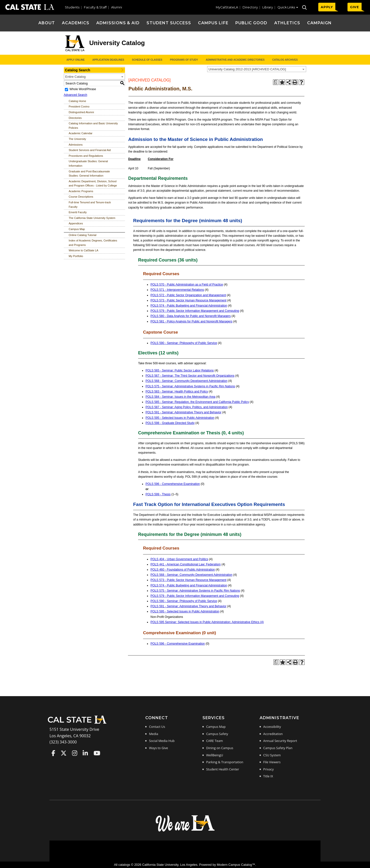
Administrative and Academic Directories (235, 60)
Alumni (117, 7)
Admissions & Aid (118, 23)
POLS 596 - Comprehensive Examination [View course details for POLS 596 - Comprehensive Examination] (173, 484)
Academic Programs (81, 191)
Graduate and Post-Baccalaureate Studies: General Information (89, 174)
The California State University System (92, 218)
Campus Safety (217, 734)
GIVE (355, 7)
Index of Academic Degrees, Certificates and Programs (93, 243)
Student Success (169, 23)
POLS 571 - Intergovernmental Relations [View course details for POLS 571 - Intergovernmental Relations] (177, 290)
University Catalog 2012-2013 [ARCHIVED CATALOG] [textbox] (247, 69)
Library (268, 7)
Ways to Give (158, 748)
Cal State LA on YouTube (97, 753)
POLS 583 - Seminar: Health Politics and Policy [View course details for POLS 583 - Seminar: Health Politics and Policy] (177, 392)
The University (77, 139)
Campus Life (213, 23)
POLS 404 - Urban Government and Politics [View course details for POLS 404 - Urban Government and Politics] (179, 559)
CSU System (272, 755)
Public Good (251, 23)
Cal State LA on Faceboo (53, 753)
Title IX (268, 776)
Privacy (269, 769)
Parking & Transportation (225, 762)
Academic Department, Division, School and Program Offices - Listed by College (93, 184)
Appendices (76, 223)
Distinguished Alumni (81, 112)
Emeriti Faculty (78, 212)
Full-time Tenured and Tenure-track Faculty (90, 205)
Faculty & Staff (95, 7)
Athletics (287, 23)
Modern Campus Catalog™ (236, 865)
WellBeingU (215, 755)
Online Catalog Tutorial (83, 235)
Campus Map (77, 229)
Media (154, 734)
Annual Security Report (280, 741)
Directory (250, 7)
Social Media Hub (162, 741)
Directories (75, 118)
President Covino (79, 106)
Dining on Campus (220, 748)
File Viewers (272, 762)
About (47, 23)
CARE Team (215, 741)
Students (72, 7)
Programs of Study (184, 60)
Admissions (76, 145)
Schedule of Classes (147, 60)
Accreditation (273, 734)
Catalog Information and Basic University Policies (93, 126)
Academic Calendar (81, 133)
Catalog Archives (285, 60)
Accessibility (272, 727)
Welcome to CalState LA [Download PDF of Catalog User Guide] (84, 250)
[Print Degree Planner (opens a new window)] (276, 82)
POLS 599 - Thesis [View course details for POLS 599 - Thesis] (158, 494)
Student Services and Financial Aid (90, 150)
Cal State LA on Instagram (75, 753)
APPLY (327, 7)
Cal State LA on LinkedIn (85, 753)
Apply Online (76, 60)
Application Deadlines (108, 60)
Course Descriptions (81, 197)
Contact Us (157, 727)
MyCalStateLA (227, 7)
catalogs (124, 865)
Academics (76, 23)
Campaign (319, 23)
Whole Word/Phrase (83, 89)
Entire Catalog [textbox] (75, 77)
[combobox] (257, 69)
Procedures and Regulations (86, 156)
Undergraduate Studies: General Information (88, 163)
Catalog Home (77, 101)
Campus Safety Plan (278, 748)
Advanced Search (76, 95)
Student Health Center (223, 769)
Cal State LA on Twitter (64, 753)
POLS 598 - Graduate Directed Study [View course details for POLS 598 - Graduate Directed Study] (170, 423)
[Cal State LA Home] (79, 723)
